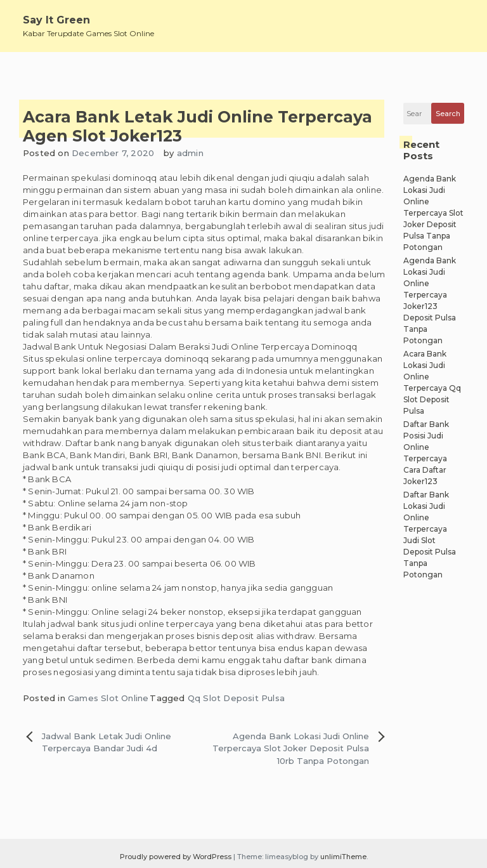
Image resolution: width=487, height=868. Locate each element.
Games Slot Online (108, 698)
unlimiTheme (343, 857)
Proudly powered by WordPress (177, 857)
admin (190, 153)
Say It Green (56, 20)
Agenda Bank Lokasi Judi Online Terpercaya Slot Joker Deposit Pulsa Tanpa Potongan (433, 213)
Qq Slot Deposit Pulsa (236, 698)
